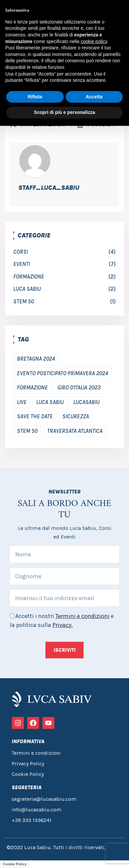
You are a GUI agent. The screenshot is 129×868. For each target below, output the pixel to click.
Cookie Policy (15, 864)
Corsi (21, 252)
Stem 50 (24, 301)
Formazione (29, 277)
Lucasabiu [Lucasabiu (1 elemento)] (86, 402)
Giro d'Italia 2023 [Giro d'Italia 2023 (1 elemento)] (79, 387)
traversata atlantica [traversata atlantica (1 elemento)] (75, 431)
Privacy (62, 625)
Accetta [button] (94, 97)
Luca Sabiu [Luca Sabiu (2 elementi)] (50, 402)
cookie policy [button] (94, 41)
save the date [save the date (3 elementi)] (35, 416)
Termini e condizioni (82, 616)
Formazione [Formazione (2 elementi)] (32, 387)
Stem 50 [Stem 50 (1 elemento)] (27, 431)
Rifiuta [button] (35, 97)
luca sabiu (27, 289)
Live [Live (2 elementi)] (22, 402)
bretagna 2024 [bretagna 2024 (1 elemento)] (36, 359)
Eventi (22, 264)
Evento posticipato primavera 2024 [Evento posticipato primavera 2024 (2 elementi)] (63, 373)
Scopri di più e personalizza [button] (64, 112)
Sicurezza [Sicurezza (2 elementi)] (76, 416)
